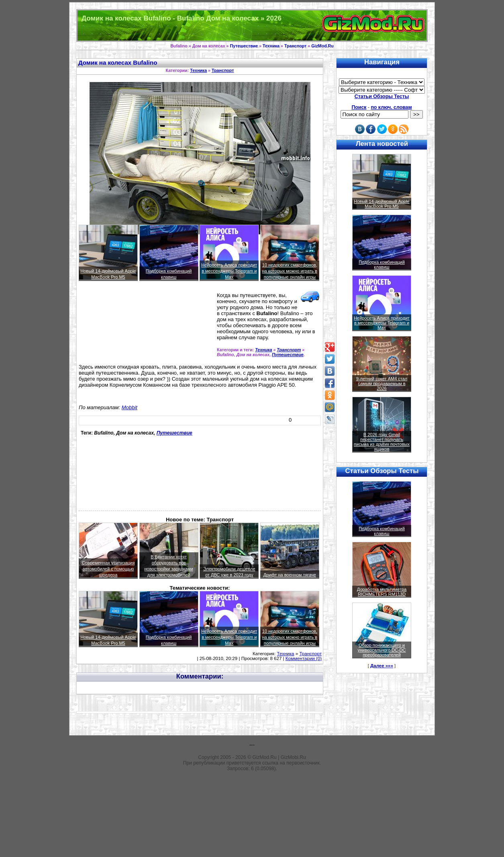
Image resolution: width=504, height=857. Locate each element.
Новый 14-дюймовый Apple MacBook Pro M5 (382, 204)
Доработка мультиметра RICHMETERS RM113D (382, 592)
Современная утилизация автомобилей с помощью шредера (108, 569)
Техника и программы (252, 26)
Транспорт (295, 46)
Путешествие (244, 46)
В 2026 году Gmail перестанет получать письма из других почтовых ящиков (382, 442)
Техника (271, 46)
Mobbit (130, 407)
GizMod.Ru (322, 46)
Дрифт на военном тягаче (290, 575)
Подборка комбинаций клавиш (382, 264)
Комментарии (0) (304, 658)
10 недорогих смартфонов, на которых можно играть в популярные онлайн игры (290, 271)
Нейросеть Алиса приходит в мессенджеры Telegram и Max (229, 271)
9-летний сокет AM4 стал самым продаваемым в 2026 (382, 383)
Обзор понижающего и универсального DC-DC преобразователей (382, 650)
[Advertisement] (115, 323)
